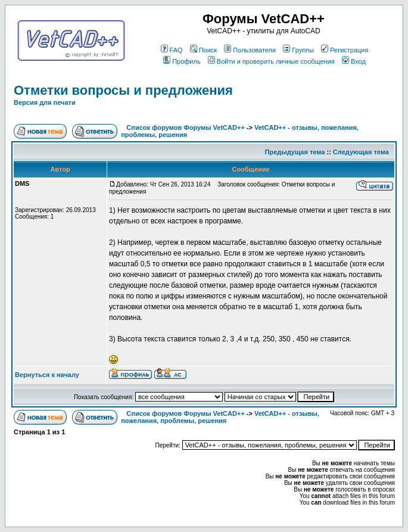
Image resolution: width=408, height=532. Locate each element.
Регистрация (345, 50)
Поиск (203, 50)
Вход (354, 61)
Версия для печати (45, 102)
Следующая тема (361, 152)
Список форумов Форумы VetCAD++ (185, 127)
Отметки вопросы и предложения (123, 90)
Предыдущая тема (295, 152)
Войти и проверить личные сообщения (271, 61)
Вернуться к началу (47, 375)
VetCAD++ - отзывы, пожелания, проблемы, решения (220, 417)
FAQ (172, 50)
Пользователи (250, 50)
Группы (298, 50)
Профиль (182, 61)
